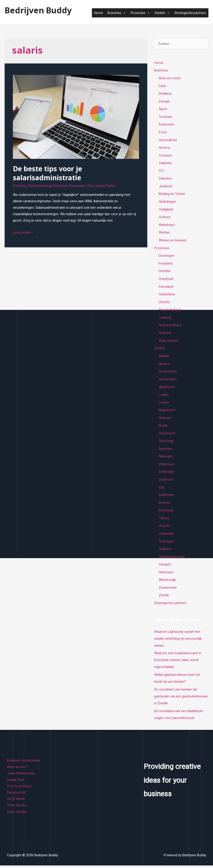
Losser (164, 404)
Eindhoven (166, 497)
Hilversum (166, 575)
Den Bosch (167, 435)
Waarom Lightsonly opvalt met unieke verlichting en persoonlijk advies (178, 641)
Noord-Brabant (170, 326)
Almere (164, 365)
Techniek (165, 117)
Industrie (165, 179)
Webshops (167, 226)
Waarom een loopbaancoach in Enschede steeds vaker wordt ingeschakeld (178, 663)
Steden (162, 13)
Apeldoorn (167, 388)
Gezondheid (168, 140)
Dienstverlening (40, 186)
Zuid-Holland (168, 342)
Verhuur (165, 218)
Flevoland (166, 288)
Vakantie (165, 163)
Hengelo (165, 567)
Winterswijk (167, 582)
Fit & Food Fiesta (20, 789)
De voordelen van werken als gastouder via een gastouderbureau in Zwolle (181, 699)
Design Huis (16, 782)
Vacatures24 (17, 795)
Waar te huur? (17, 770)
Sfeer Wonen (17, 808)
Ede (162, 489)
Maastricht (167, 412)
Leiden (164, 396)
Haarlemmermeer (172, 559)
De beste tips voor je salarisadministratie (47, 173)
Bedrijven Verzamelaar (24, 763)
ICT (161, 171)
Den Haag (166, 443)
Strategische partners (190, 13)
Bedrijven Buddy (38, 10)
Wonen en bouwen (173, 241)
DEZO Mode (16, 802)
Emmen (165, 505)
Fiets (162, 86)
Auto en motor (170, 78)
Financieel (77, 186)
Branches (117, 13)
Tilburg (164, 520)
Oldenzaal (166, 466)
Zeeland (165, 334)
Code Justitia (17, 814)
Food (163, 132)
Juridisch (166, 187)
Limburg (165, 319)
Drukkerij (165, 94)
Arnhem (165, 420)
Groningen (166, 257)
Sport (163, 109)
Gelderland (167, 295)
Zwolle (164, 598)
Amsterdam (168, 381)
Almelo (164, 357)
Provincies (140, 13)
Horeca (164, 148)
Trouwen (165, 156)
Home (99, 13)
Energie (164, 101)
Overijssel (166, 280)
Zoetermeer (168, 590)
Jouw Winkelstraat (21, 776)
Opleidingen (167, 202)
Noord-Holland (170, 311)
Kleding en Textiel (172, 194)
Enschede (60, 186)
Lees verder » (23, 232)
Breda (163, 427)
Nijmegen (166, 458)
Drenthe (165, 272)
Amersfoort (168, 373)
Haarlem (165, 551)
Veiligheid (166, 210)
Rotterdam (167, 474)
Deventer (165, 451)
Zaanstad (166, 536)
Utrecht (164, 303)
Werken (164, 233)
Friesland (166, 264)
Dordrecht (166, 482)
